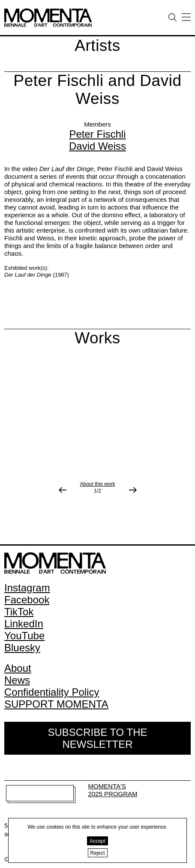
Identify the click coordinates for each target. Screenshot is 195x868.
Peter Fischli (97, 134)
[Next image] (133, 490)
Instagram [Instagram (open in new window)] (27, 588)
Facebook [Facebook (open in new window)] (27, 600)
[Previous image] (63, 490)
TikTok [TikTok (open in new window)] (19, 612)
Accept (97, 841)
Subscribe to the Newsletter (97, 738)
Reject (98, 853)
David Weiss (97, 146)
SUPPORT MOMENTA (56, 704)
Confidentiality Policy (52, 692)
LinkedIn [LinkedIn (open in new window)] (24, 624)
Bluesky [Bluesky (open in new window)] (22, 648)
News (17, 680)
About (18, 668)
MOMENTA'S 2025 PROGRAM (113, 790)
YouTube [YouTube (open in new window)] (24, 636)
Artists (97, 46)
